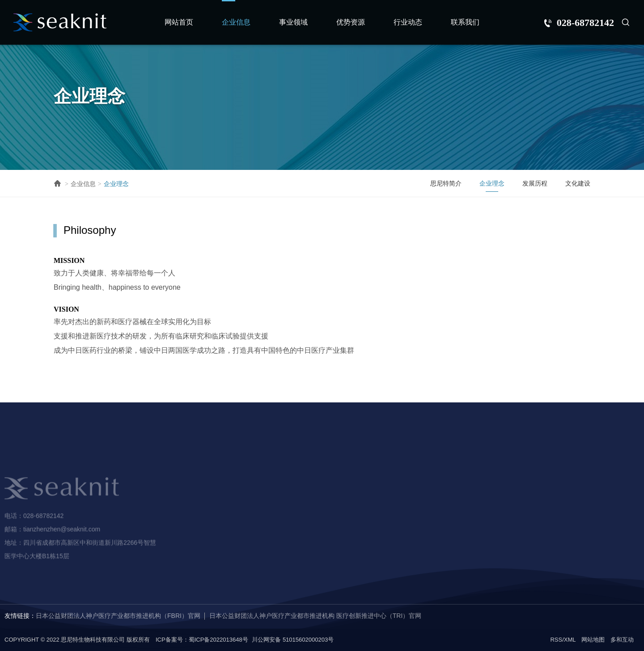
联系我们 (465, 22)
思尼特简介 (446, 183)
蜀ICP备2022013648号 (218, 640)
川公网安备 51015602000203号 (293, 640)
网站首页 (179, 22)
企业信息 (236, 22)
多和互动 (622, 640)
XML (570, 640)
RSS (556, 640)
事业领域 (293, 22)
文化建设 (578, 183)
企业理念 (116, 184)
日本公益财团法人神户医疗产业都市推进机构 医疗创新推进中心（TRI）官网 (315, 616)
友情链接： (20, 616)
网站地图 (593, 640)
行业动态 (408, 22)
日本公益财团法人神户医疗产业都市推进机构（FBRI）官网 (118, 616)
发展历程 (535, 183)
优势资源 (351, 22)
